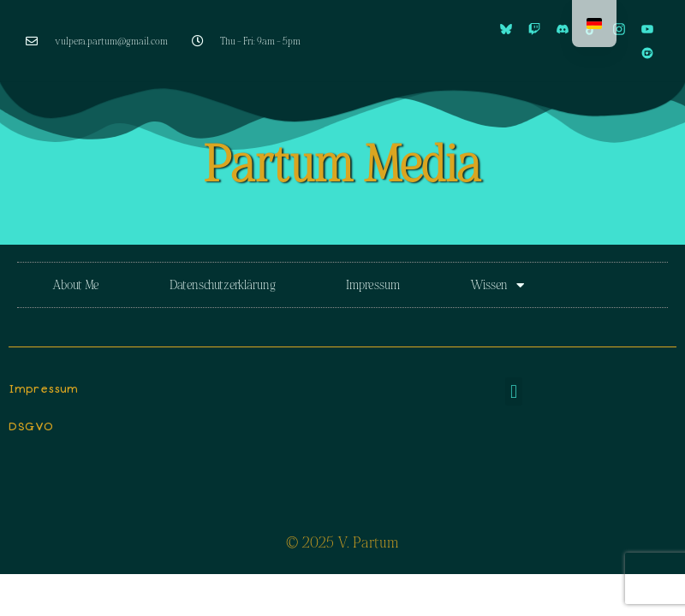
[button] (513, 391)
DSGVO (31, 428)
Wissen (497, 285)
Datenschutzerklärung (223, 284)
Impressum (373, 284)
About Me (76, 284)
